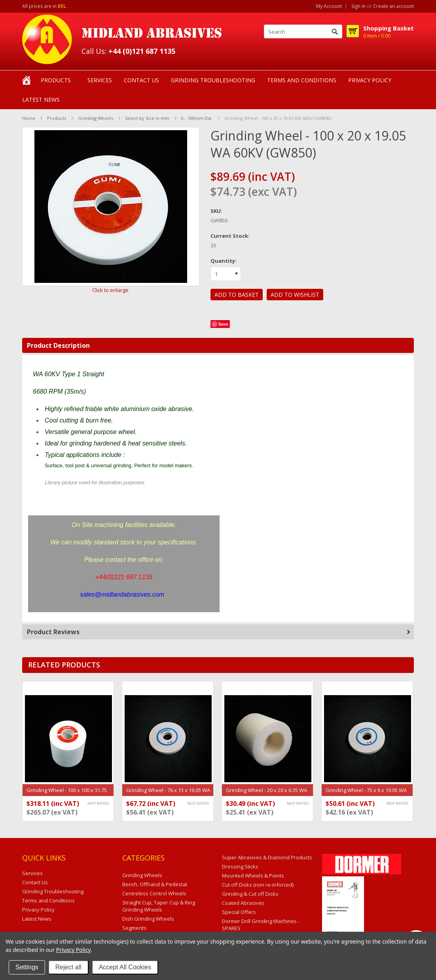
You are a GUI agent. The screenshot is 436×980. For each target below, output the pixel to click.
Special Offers (239, 912)
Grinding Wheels (96, 118)
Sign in (358, 6)
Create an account (393, 6)
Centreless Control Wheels (154, 893)
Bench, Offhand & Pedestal (155, 884)
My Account (329, 6)
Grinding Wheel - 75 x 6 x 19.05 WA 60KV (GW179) (366, 794)
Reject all (68, 967)
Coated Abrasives (243, 903)
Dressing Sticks (240, 866)
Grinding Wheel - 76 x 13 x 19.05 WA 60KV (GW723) (168, 794)
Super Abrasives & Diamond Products (267, 857)
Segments (134, 928)
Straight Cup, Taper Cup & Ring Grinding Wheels (159, 906)
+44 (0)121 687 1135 (142, 51)
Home (29, 118)
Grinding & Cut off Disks (250, 894)
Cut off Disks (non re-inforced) (258, 885)
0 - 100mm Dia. (197, 118)
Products (56, 80)
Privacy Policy (73, 950)
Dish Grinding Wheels (148, 919)
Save (224, 324)
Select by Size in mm (147, 118)
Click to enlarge (110, 290)
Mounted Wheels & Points (253, 876)
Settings (27, 967)
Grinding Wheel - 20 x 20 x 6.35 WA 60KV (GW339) (266, 794)
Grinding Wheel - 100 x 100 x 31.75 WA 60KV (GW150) (67, 794)
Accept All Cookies (125, 967)
